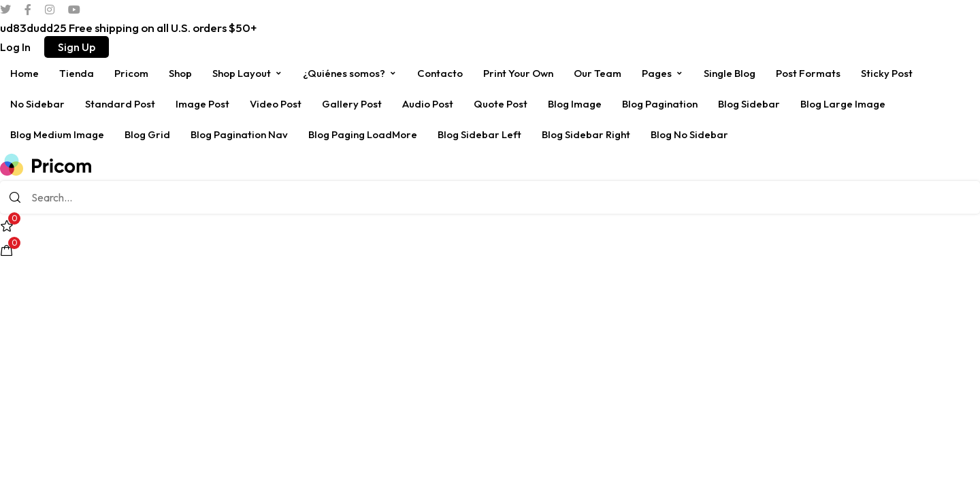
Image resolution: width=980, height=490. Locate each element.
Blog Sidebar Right (586, 134)
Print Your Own (518, 73)
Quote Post (501, 104)
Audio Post (428, 104)
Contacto (440, 73)
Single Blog (730, 73)
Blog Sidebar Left (479, 134)
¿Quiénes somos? (350, 73)
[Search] (15, 197)
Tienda (77, 73)
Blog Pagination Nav (239, 134)
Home (24, 73)
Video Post (276, 104)
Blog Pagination (660, 104)
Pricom (131, 73)
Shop (180, 73)
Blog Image (575, 104)
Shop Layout (247, 73)
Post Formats (808, 73)
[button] (15, 47)
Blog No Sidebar (689, 134)
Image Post (202, 104)
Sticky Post (887, 73)
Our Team (598, 73)
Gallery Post (352, 104)
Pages (663, 73)
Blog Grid (147, 134)
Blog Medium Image (57, 134)
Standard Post (120, 104)
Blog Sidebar (749, 104)
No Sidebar (37, 104)
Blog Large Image (843, 104)
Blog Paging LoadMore (363, 134)
